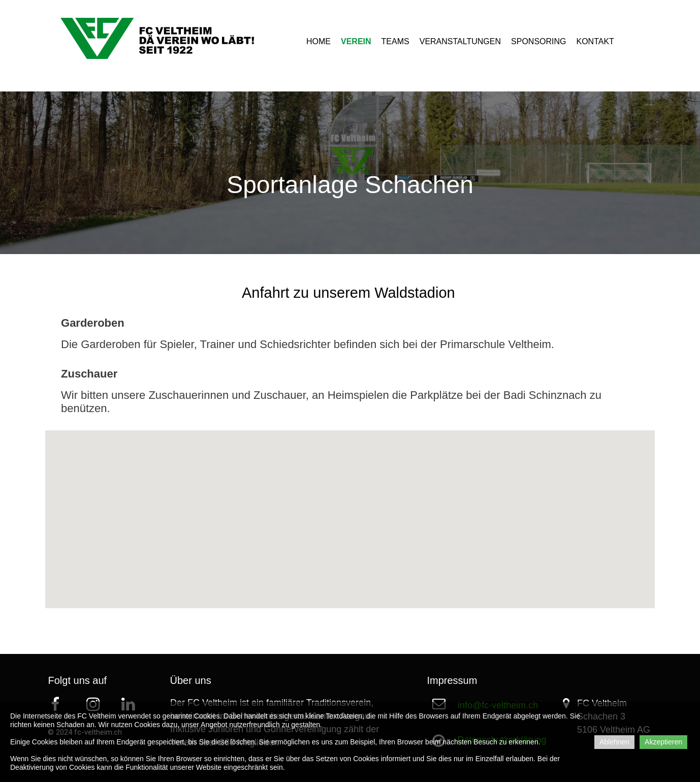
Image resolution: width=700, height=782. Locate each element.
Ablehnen (614, 742)
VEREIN (356, 41)
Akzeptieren (663, 742)
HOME (319, 41)
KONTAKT (595, 41)
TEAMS (395, 41)
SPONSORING (538, 41)
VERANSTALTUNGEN (460, 41)
